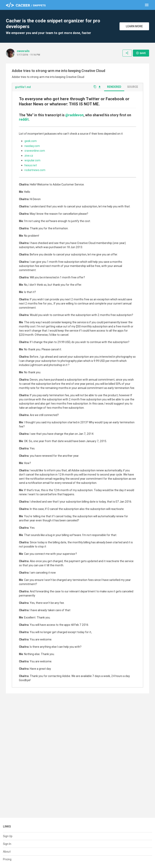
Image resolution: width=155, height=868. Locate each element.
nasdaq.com (32, 146)
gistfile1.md (23, 87)
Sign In (7, 844)
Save (141, 53)
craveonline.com (35, 151)
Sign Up (8, 836)
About (7, 852)
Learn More (134, 26)
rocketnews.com (35, 170)
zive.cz (29, 156)
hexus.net (31, 165)
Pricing (7, 859)
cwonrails (23, 51)
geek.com (31, 141)
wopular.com (32, 160)
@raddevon (74, 115)
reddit (24, 119)
